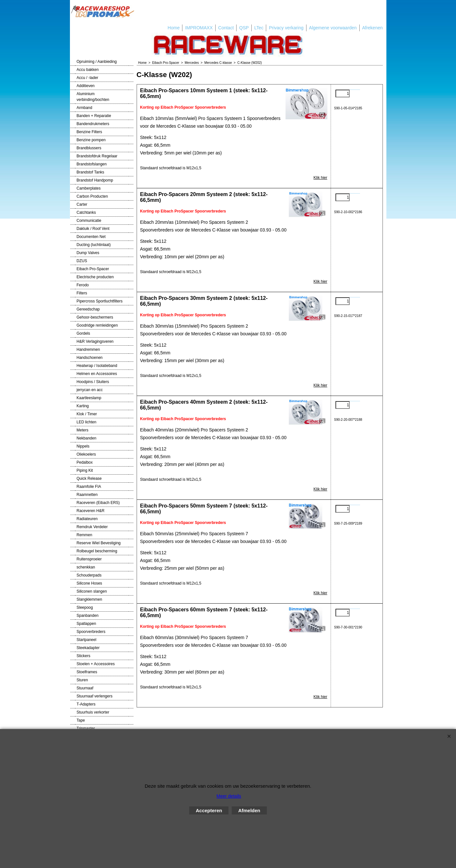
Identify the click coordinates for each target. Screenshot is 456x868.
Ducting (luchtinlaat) (94, 245)
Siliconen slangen (92, 591)
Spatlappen (87, 624)
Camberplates (89, 188)
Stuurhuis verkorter (93, 712)
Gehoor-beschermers (95, 317)
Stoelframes (87, 672)
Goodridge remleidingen (97, 325)
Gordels (83, 333)
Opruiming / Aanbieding (97, 62)
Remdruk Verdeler (92, 527)
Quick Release (89, 478)
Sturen (82, 680)
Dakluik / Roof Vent (93, 229)
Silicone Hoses (89, 583)
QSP (244, 28)
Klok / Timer (87, 414)
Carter (82, 204)
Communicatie (89, 221)
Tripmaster (86, 728)
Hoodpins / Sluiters (93, 382)
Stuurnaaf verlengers (95, 696)
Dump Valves (88, 253)
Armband (85, 108)
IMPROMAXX (199, 28)
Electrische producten (95, 277)
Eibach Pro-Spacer (93, 269)
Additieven (86, 86)
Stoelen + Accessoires (96, 664)
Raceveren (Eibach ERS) (98, 503)
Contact (226, 28)
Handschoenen (90, 358)
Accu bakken (88, 70)
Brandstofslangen (92, 164)
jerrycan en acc (90, 390)
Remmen (85, 535)
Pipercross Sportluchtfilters (100, 301)
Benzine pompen (91, 140)
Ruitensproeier (89, 559)
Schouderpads (89, 575)
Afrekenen (373, 28)
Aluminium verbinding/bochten (93, 97)
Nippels (83, 446)
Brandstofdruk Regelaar (97, 156)
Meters (83, 430)
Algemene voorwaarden (333, 28)
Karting (83, 406)
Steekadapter (88, 648)
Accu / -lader (87, 78)
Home (174, 28)
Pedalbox (85, 462)
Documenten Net (91, 237)
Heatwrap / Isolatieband (97, 366)
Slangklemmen (89, 599)
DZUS (82, 261)
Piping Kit (85, 470)
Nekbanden (87, 438)
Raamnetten (87, 495)
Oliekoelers (86, 454)
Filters (82, 293)
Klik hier (320, 178)
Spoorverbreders (91, 632)
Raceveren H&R (91, 511)
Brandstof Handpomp (95, 180)
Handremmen (88, 350)
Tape (81, 720)
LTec (259, 28)
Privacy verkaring (286, 28)
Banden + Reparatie (94, 116)
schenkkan (86, 567)
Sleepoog (85, 607)
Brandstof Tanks (91, 172)
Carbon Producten (92, 196)
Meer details (229, 796)
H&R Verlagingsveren (95, 341)
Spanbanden (88, 616)
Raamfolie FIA (89, 487)
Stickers (84, 656)
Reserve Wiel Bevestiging (99, 543)
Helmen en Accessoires (97, 374)
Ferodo (83, 285)
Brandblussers (89, 148)
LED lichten (87, 422)
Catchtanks (86, 212)
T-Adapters (86, 704)
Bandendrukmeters (93, 124)
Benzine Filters (89, 132)
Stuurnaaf (85, 688)
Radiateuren (87, 519)
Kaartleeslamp (89, 398)
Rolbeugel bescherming (97, 551)
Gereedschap (88, 309)
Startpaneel (87, 640)
